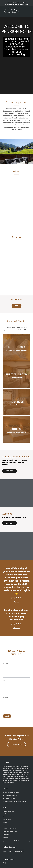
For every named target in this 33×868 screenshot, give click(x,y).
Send (7, 716)
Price (4, 826)
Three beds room (8, 817)
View (16, 306)
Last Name (6, 672)
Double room (7, 814)
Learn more (10, 471)
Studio (5, 823)
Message (6, 697)
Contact (5, 837)
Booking (16, 840)
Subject (5, 689)
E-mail (5, 680)
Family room (7, 820)
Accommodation (8, 811)
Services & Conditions (10, 829)
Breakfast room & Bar (10, 832)
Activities (6, 834)
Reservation (17, 744)
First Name (7, 663)
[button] (2, 151)
